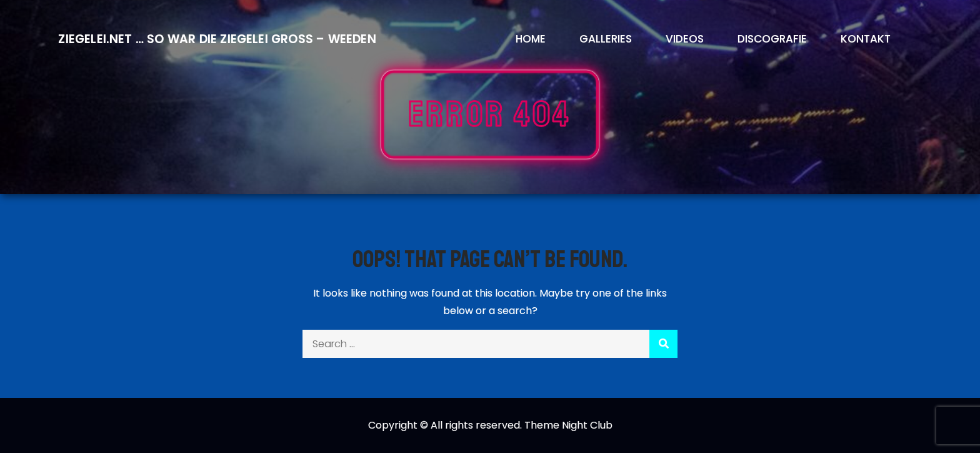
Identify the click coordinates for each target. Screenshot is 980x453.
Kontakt (866, 39)
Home (531, 39)
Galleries (606, 39)
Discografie (772, 39)
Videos (685, 39)
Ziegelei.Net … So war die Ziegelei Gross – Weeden (217, 39)
